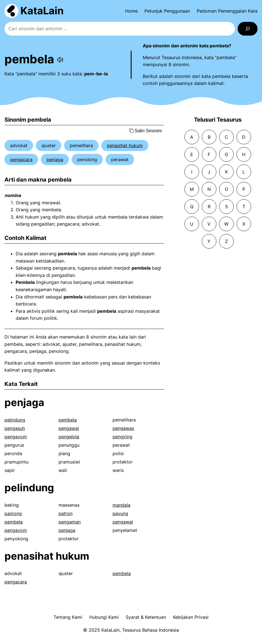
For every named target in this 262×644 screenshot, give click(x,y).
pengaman (70, 522)
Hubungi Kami (104, 617)
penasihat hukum (125, 145)
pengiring (122, 437)
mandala (121, 505)
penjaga (55, 159)
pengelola (69, 437)
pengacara (21, 159)
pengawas (123, 428)
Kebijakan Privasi (191, 617)
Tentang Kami (68, 617)
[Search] (248, 29)
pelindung (15, 420)
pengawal (69, 428)
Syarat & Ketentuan (146, 617)
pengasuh (15, 428)
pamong (13, 513)
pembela (68, 420)
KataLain (42, 11)
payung (120, 513)
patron (65, 513)
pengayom (16, 437)
